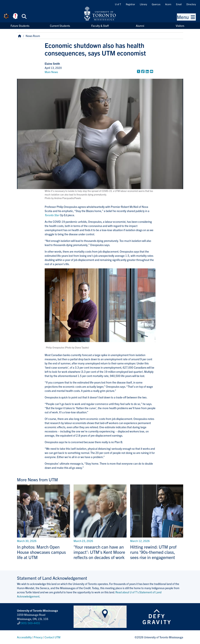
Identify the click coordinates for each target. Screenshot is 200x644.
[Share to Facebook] (143, 71)
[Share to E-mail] (152, 71)
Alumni (140, 26)
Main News (51, 72)
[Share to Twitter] (139, 71)
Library (143, 4)
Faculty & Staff (100, 26)
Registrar (130, 4)
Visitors (180, 26)
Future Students (20, 26)
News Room (33, 36)
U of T (118, 4)
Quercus (156, 4)
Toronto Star (52, 215)
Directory (191, 4)
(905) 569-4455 (30, 623)
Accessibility (24, 637)
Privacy (38, 637)
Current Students (60, 26)
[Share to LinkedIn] (147, 71)
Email (179, 4)
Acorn (168, 4)
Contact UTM (52, 637)
